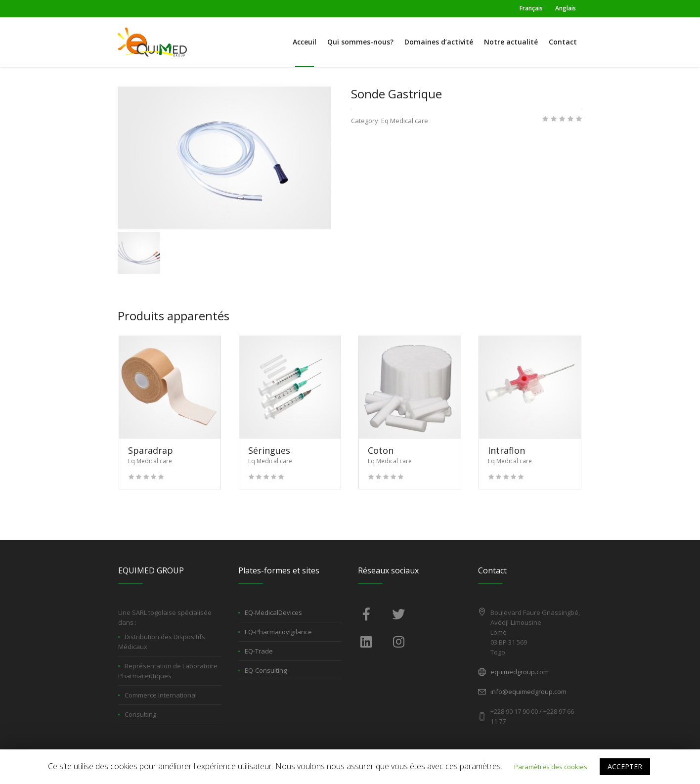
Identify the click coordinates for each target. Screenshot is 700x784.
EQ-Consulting (266, 670)
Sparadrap (151, 450)
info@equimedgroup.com (528, 692)
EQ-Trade (259, 651)
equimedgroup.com (520, 672)
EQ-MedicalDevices (273, 612)
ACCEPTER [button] (625, 766)
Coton (381, 450)
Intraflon (506, 450)
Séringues (269, 450)
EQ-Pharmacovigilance (278, 632)
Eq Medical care (405, 121)
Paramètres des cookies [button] (551, 767)
